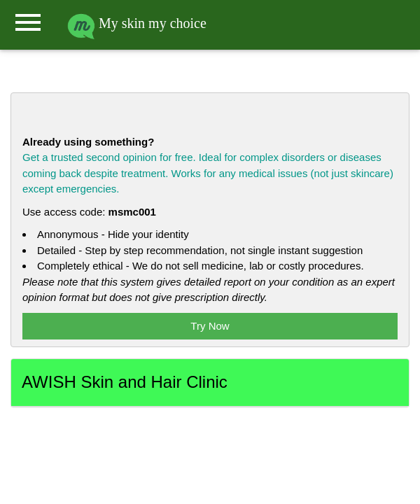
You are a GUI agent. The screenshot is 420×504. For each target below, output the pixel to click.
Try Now (210, 326)
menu (28, 22)
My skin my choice (137, 23)
